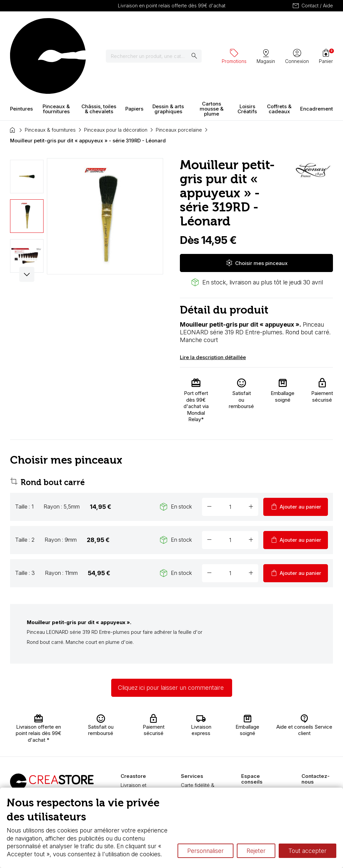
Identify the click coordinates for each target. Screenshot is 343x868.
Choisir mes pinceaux (257, 204)
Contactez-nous (320, 732)
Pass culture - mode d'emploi (198, 769)
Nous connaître (138, 739)
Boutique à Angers (132, 769)
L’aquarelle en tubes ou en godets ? (257, 738)
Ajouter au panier (296, 448)
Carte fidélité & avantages (198, 729)
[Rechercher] (158, 27)
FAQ (125, 759)
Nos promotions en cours (199, 782)
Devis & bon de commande (198, 756)
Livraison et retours (133, 729)
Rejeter (256, 851)
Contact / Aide (312, 6)
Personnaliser (205, 851)
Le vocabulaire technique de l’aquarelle (258, 758)
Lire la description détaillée (213, 298)
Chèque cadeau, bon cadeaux (200, 743)
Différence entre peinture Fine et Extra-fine (260, 778)
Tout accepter (307, 851)
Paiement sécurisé (131, 749)
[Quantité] (230, 448)
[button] (27, 216)
